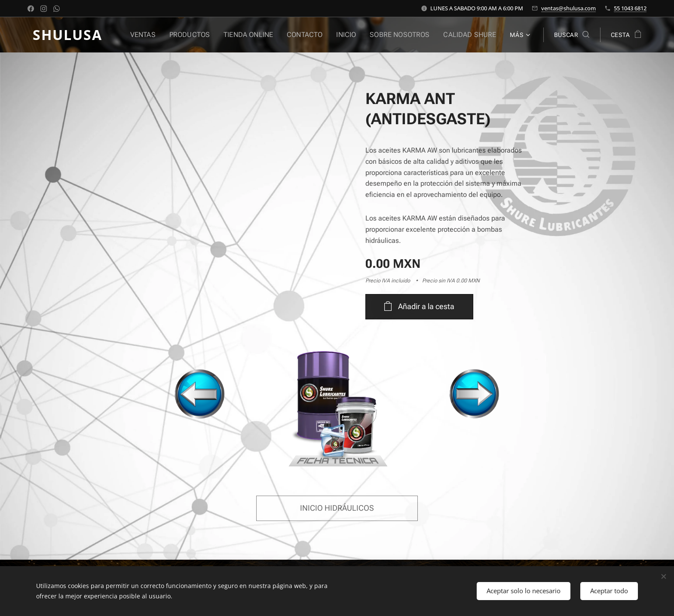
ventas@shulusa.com (568, 8)
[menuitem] (162, 35)
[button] (572, 35)
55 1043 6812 (630, 8)
